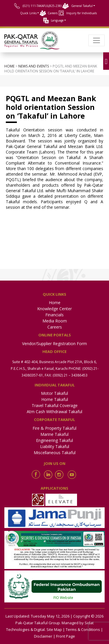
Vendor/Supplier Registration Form (54, 344)
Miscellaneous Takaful (55, 453)
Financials (54, 315)
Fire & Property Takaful (54, 428)
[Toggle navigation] (97, 40)
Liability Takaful (55, 446)
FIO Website (63, 598)
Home (9, 66)
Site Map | (56, 629)
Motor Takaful (54, 393)
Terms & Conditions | (84, 629)
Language (57, 20)
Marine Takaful (54, 434)
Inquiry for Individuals (82, 13)
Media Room (55, 321)
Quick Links (28, 13)
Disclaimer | (45, 636)
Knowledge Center (54, 309)
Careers (53, 13)
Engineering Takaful (54, 440)
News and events (34, 66)
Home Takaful (55, 399)
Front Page (66, 636)
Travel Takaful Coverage (55, 405)
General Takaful (82, 6)
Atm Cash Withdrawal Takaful (54, 412)
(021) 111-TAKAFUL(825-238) (42, 6)
